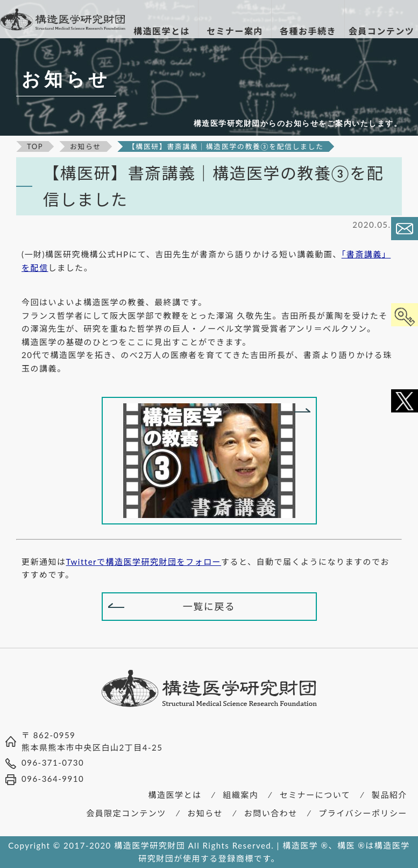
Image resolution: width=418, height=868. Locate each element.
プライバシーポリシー (363, 813)
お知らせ (205, 813)
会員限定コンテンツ (126, 813)
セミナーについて (315, 795)
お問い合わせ (271, 813)
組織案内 (240, 795)
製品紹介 (389, 795)
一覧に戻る (209, 606)
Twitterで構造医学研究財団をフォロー (144, 562)
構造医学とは (175, 795)
